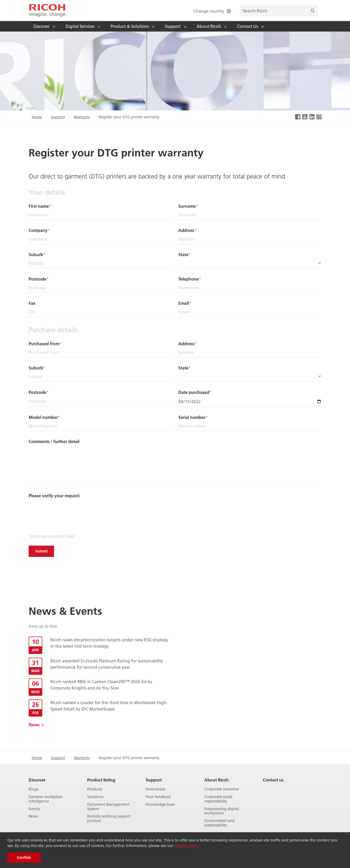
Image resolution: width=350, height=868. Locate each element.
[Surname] (250, 215)
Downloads (156, 789)
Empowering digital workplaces (222, 811)
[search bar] (279, 11)
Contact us (273, 780)
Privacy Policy (186, 846)
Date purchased (194, 392)
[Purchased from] (100, 352)
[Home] (48, 11)
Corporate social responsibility (218, 799)
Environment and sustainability (219, 823)
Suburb (36, 254)
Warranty (82, 117)
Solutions (95, 797)
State (183, 254)
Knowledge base (160, 804)
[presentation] (69, 510)
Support (58, 117)
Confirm (24, 857)
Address (186, 230)
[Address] (250, 239)
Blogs (33, 789)
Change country (213, 11)
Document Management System (108, 807)
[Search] (313, 11)
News (34, 725)
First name (39, 206)
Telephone (189, 279)
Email (184, 303)
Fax (32, 303)
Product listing (101, 780)
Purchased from (44, 344)
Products (95, 789)
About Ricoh (216, 780)
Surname (187, 206)
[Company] (100, 239)
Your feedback (158, 797)
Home (37, 117)
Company (38, 230)
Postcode (38, 279)
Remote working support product (109, 819)
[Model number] (100, 426)
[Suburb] (100, 263)
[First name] (100, 215)
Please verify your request (54, 496)
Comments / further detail (54, 441)
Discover (37, 780)
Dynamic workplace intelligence (46, 799)
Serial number (192, 417)
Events (34, 809)
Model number (43, 417)
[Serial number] (250, 426)
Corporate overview (221, 789)
